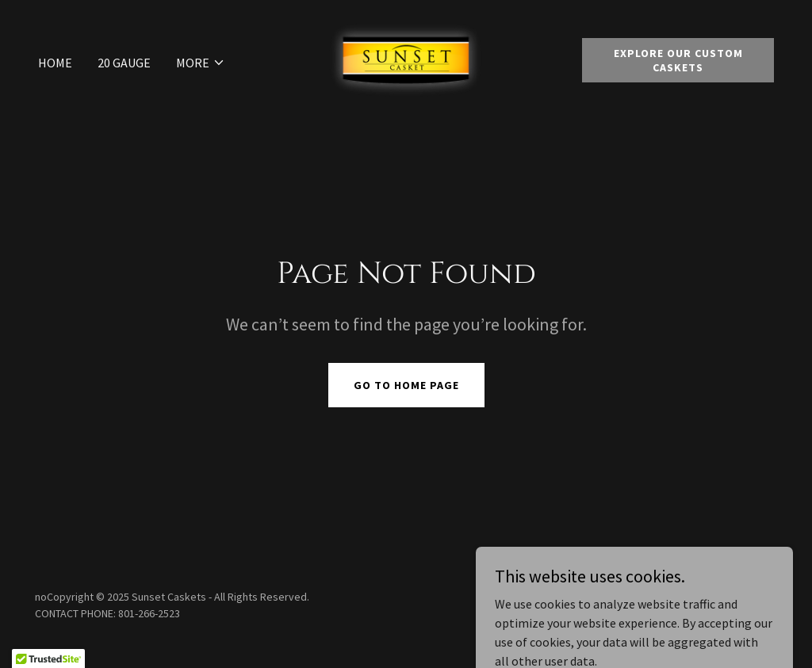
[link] (406, 59)
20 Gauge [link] (124, 63)
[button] (201, 63)
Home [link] (55, 63)
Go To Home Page (406, 385)
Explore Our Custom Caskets (678, 60)
